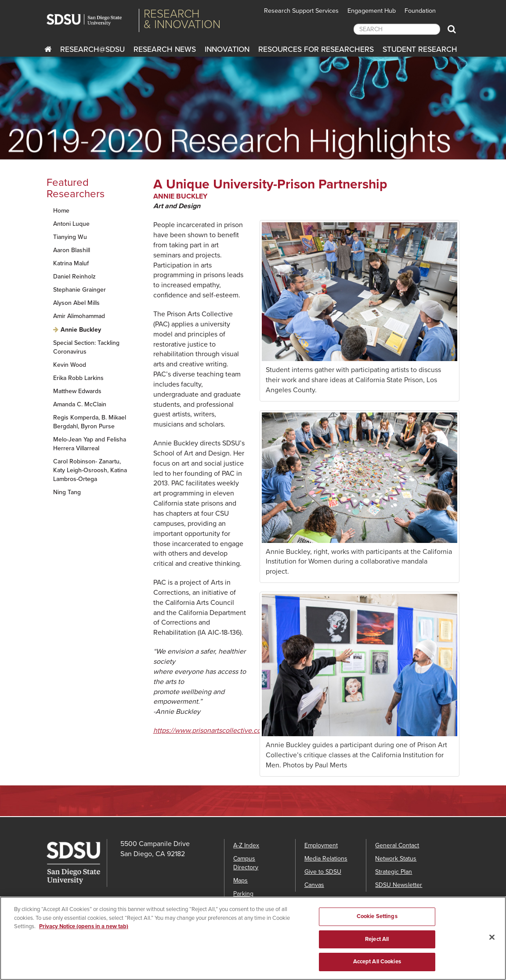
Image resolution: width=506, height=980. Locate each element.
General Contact (397, 845)
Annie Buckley (81, 330)
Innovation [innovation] (227, 49)
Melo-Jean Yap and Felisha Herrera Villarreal (90, 444)
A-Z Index (246, 845)
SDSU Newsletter (399, 885)
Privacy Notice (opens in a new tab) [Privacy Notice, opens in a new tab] (84, 926)
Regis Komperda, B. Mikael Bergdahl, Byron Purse (90, 422)
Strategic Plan (394, 872)
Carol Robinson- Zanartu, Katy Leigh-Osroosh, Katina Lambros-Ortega (90, 470)
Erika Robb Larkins (78, 378)
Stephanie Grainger (80, 290)
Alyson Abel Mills (76, 303)
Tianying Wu (70, 237)
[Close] (492, 937)
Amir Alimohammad (79, 316)
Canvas (314, 885)
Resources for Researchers (316, 49)
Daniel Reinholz (74, 277)
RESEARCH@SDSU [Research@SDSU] (92, 49)
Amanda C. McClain (80, 404)
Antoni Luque (71, 224)
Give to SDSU (323, 872)
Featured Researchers (76, 188)
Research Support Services (301, 11)
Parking (243, 894)
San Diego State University (90, 20)
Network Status (396, 859)
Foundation (420, 11)
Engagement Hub (372, 11)
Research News (165, 49)
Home (61, 211)
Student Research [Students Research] (420, 49)
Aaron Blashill (72, 250)
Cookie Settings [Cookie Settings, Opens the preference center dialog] (377, 916)
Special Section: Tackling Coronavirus (86, 347)
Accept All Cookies (377, 962)
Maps (240, 881)
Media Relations (326, 859)
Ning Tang (67, 492)
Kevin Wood (70, 365)
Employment (321, 845)
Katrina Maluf (71, 263)
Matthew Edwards (77, 391)
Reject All (377, 939)
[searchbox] (397, 29)
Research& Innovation (182, 19)
